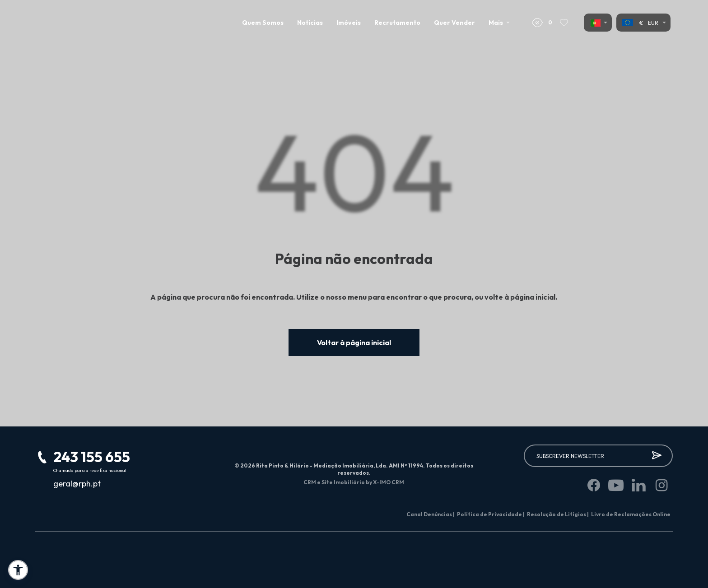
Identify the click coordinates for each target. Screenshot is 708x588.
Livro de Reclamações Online (631, 514)
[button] (18, 570)
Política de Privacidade (491, 514)
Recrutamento (397, 23)
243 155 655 (92, 457)
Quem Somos (263, 23)
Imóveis (349, 23)
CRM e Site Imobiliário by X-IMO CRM (354, 482)
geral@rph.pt (77, 484)
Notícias (310, 23)
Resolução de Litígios (558, 514)
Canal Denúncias (431, 514)
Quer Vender (454, 23)
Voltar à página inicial (354, 343)
